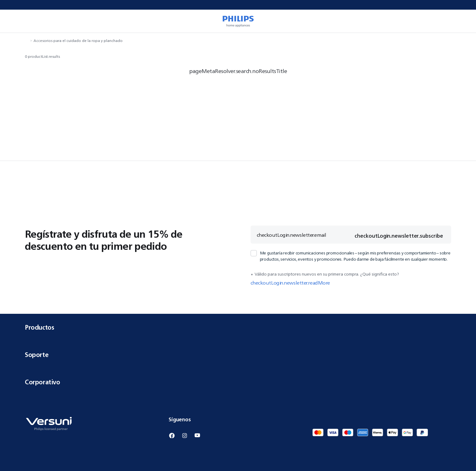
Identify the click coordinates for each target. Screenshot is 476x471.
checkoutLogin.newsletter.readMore (290, 283)
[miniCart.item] (462, 21)
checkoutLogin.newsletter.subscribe (399, 236)
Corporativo (238, 382)
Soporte (238, 355)
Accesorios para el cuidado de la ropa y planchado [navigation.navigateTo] (78, 41)
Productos (238, 327)
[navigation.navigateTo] (27, 41)
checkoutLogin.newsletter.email (292, 235)
